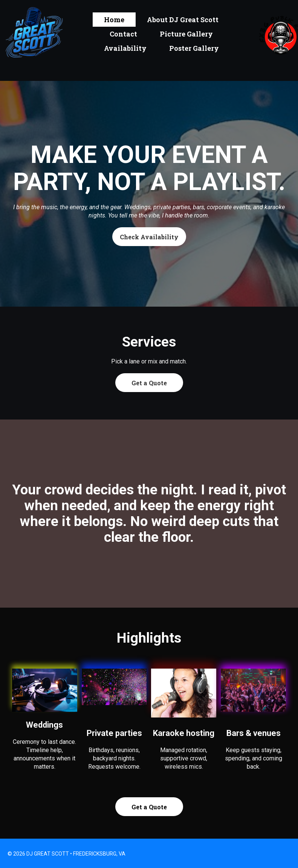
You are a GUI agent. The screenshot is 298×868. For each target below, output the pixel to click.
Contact (123, 34)
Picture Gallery (186, 34)
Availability (125, 48)
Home (114, 20)
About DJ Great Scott (183, 20)
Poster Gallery (194, 48)
